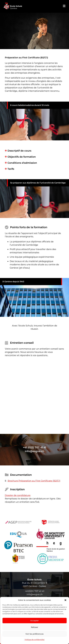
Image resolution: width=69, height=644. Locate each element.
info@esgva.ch (34, 451)
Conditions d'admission (22, 163)
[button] (65, 600)
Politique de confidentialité (34, 640)
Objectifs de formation (22, 157)
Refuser (35, 627)
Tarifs (11, 169)
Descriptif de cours (19, 151)
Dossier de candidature (18, 495)
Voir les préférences (34, 634)
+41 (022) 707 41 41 (34, 447)
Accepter (34, 621)
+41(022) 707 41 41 (35, 591)
